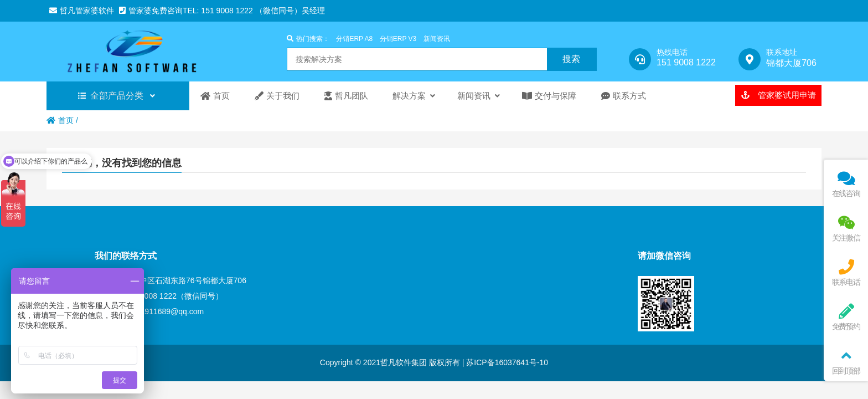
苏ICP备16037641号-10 (506, 362)
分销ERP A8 (354, 39)
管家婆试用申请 (778, 95)
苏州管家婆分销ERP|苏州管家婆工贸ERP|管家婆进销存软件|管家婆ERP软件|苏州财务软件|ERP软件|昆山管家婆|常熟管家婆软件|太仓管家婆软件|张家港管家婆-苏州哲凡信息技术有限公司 (141, 52)
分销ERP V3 (398, 39)
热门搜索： (308, 39)
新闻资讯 (437, 39)
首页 (60, 120)
